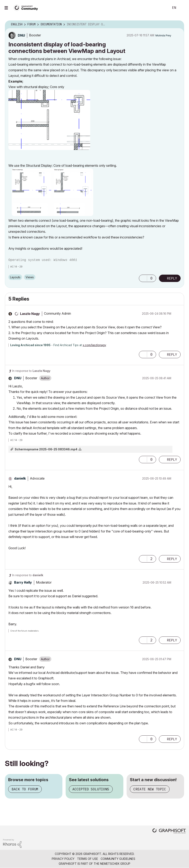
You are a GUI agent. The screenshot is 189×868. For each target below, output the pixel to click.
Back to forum (25, 789)
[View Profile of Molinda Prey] (163, 35)
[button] (49, 120)
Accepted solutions (91, 789)
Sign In (182, 8)
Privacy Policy (63, 859)
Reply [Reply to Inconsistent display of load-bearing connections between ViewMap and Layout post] (172, 278)
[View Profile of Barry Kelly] (23, 582)
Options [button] (178, 25)
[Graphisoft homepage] (169, 831)
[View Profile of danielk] (20, 478)
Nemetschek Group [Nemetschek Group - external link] (115, 864)
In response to (31, 371)
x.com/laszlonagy (94, 345)
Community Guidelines (118, 859)
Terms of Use (88, 859)
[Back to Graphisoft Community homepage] (27, 7)
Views (30, 277)
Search (162, 8)
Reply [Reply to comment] (172, 355)
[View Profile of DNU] (21, 35)
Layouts (15, 277)
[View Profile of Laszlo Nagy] (30, 314)
